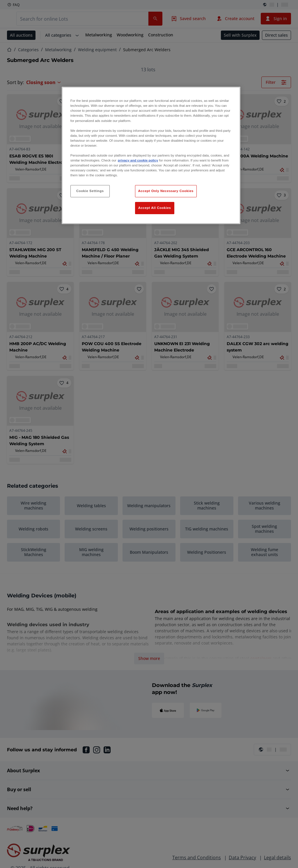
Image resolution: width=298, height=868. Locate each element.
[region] (151, 155)
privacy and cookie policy (138, 160)
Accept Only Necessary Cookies (166, 191)
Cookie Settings (90, 191)
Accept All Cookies (155, 208)
